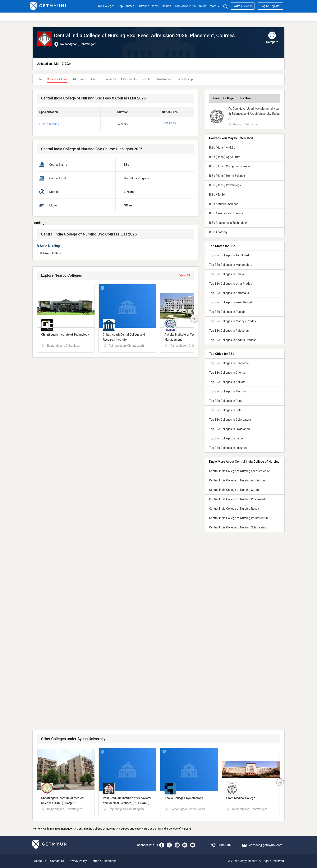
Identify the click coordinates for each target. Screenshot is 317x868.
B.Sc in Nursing (49, 124)
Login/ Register (270, 6)
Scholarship (185, 79)
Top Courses (126, 6)
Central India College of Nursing (96, 829)
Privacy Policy (78, 861)
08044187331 (227, 845)
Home (36, 829)
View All (185, 275)
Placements (129, 79)
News (203, 6)
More (215, 6)
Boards (166, 6)
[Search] (225, 6)
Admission (79, 79)
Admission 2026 (185, 6)
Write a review (243, 6)
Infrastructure (164, 79)
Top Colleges (106, 6)
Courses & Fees (57, 79)
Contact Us (57, 861)
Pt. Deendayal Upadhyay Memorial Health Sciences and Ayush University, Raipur (254, 114)
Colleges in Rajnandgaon (58, 829)
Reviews (111, 79)
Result (146, 79)
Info (39, 79)
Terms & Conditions (104, 861)
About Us (40, 861)
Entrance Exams (148, 6)
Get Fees (169, 123)
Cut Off (96, 79)
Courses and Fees (130, 829)
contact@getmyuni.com (266, 845)
